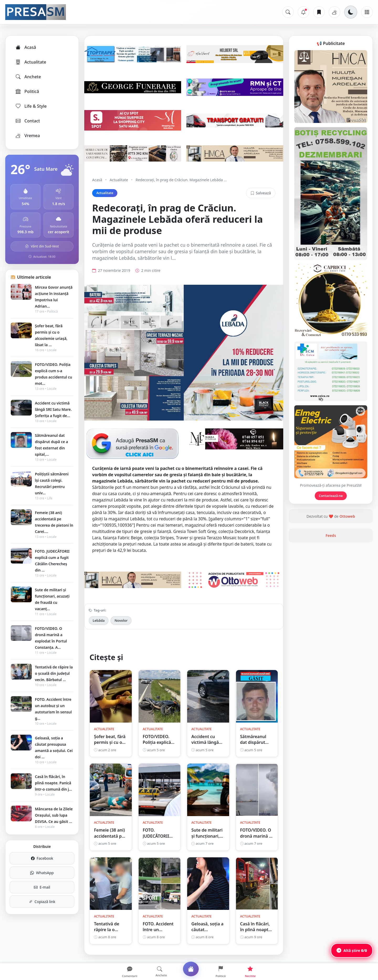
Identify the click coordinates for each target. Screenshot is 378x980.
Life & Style (31, 106)
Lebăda (99, 620)
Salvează (261, 193)
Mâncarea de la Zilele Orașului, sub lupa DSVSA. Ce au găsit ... (54, 815)
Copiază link (42, 902)
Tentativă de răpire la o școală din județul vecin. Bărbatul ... (54, 673)
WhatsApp (42, 873)
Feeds (331, 535)
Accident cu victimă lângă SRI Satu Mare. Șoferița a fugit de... (53, 409)
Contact (27, 121)
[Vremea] (334, 12)
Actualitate (31, 62)
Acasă (25, 47)
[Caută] (288, 12)
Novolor (121, 620)
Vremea (27, 136)
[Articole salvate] (319, 12)
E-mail (42, 887)
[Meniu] (367, 12)
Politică (27, 91)
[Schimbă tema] (351, 12)
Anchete (28, 77)
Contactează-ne (331, 496)
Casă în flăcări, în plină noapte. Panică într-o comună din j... (53, 783)
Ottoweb (347, 516)
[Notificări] (303, 12)
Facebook (42, 858)
